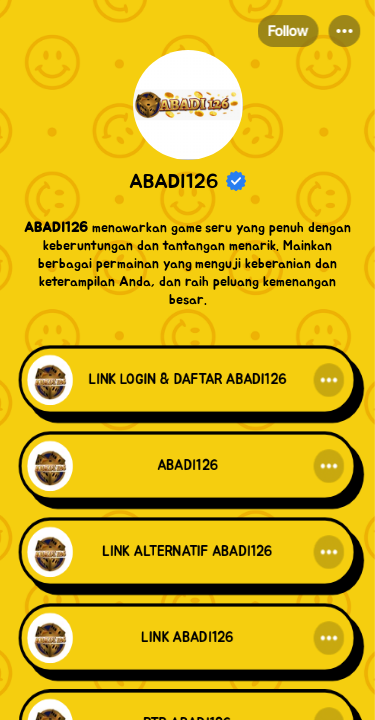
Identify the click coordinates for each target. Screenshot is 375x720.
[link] (187, 382)
